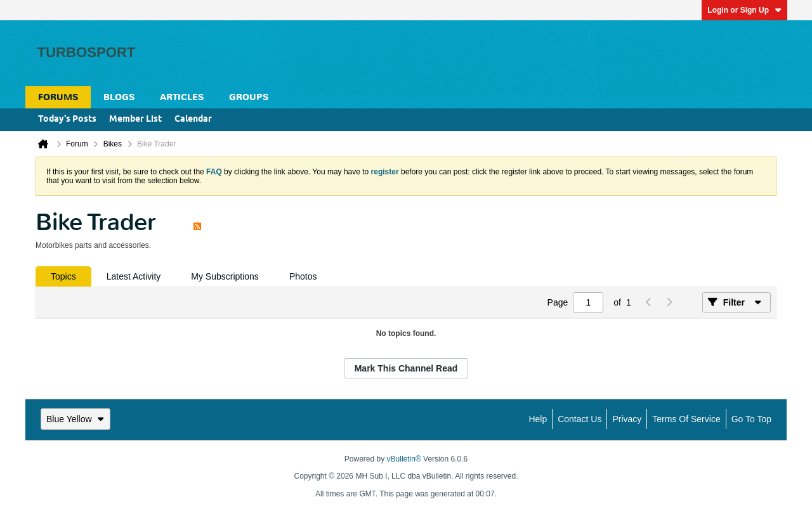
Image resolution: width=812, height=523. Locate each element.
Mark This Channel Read (406, 368)
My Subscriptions (225, 276)
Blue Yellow (75, 419)
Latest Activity (134, 276)
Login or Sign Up (744, 10)
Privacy (627, 419)
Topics (63, 276)
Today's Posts (67, 119)
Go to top (751, 419)
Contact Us (580, 419)
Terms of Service (686, 419)
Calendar (193, 119)
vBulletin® (404, 459)
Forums (58, 97)
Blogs (119, 97)
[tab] (63, 276)
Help (538, 419)
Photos (303, 276)
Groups (249, 97)
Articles (182, 97)
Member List (135, 119)
